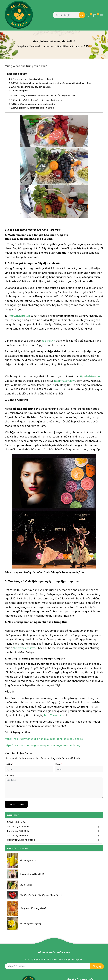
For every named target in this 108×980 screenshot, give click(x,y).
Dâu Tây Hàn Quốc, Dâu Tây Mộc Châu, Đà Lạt (41, 895)
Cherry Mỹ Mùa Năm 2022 (32, 874)
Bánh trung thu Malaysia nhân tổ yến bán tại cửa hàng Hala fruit (45, 95)
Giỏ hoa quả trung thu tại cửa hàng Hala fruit (32, 79)
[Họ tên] (29, 769)
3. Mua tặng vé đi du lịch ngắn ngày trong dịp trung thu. (37, 100)
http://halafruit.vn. (25, 648)
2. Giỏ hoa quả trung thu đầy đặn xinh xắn (31, 87)
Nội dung (10, 775)
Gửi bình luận (16, 804)
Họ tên (9, 764)
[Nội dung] (54, 788)
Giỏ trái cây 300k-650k (18, 826)
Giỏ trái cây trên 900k (18, 835)
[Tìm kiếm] (82, 15)
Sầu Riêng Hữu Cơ (28, 860)
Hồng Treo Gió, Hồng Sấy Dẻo (33, 908)
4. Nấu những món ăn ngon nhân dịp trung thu (33, 104)
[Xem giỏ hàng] (95, 15)
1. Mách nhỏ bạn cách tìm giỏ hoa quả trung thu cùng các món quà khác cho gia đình (51, 83)
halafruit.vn (48, 341)
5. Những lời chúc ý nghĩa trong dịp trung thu (32, 108)
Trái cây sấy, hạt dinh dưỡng (21, 840)
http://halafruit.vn (19, 316)
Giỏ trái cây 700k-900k (18, 831)
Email (59, 764)
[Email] (79, 769)
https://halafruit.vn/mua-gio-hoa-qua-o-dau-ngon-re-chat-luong (43, 745)
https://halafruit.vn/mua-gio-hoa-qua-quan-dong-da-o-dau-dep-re (44, 739)
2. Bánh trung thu (19, 91)
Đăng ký (97, 966)
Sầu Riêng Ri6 (26, 885)
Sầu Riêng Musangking (30, 923)
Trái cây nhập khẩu (16, 822)
